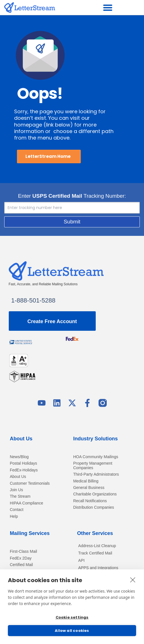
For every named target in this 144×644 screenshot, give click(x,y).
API (81, 560)
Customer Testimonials (30, 483)
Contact (17, 510)
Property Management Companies (93, 465)
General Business (89, 488)
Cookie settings (72, 617)
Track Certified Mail (95, 553)
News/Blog (19, 457)
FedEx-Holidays (24, 470)
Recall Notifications (90, 501)
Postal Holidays (24, 463)
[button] (108, 7)
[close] (133, 580)
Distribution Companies (94, 507)
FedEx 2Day (21, 558)
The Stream (20, 496)
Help (14, 516)
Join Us (17, 490)
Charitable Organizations (95, 494)
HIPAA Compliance (27, 503)
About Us (18, 477)
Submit (72, 222)
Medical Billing (86, 481)
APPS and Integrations (98, 568)
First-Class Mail (23, 551)
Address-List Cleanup (97, 546)
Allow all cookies (72, 631)
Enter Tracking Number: (72, 196)
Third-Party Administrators (96, 474)
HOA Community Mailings (96, 457)
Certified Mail (21, 565)
